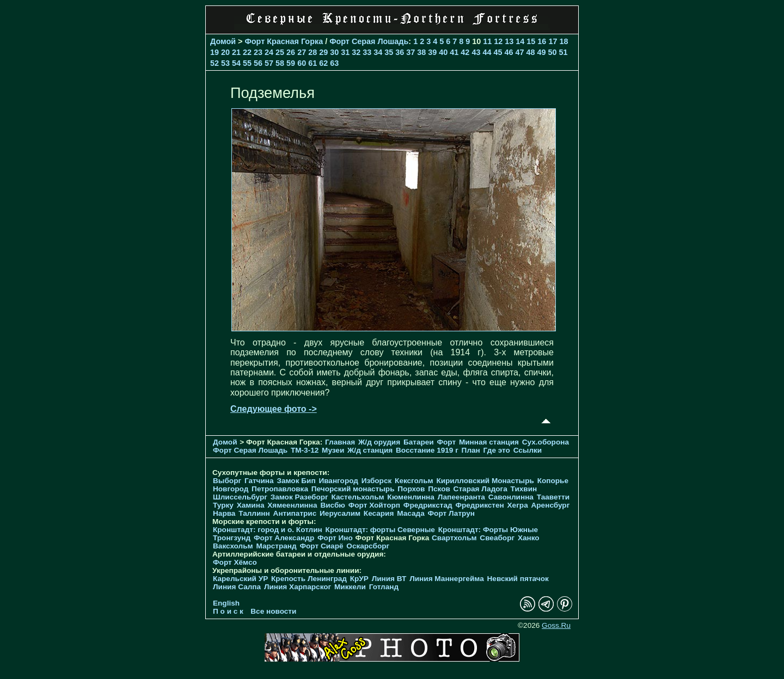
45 (498, 52)
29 (323, 52)
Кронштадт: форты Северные (380, 530)
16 (542, 41)
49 (541, 52)
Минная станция (489, 442)
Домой (223, 41)
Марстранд (276, 546)
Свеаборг (497, 538)
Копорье (553, 481)
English (226, 603)
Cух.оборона (546, 442)
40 (443, 52)
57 (269, 63)
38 (421, 52)
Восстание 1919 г (427, 450)
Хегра (518, 505)
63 (334, 63)
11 (487, 41)
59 (291, 63)
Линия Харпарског (298, 587)
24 (269, 52)
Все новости (273, 611)
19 (215, 52)
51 (563, 52)
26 (291, 52)
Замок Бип (296, 481)
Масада (411, 513)
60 (302, 63)
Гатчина (259, 481)
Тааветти (553, 497)
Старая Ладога (480, 489)
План (471, 450)
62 (323, 63)
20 (225, 52)
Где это (497, 450)
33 (367, 52)
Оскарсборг (368, 546)
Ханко (529, 538)
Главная (340, 442)
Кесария (379, 513)
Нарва (224, 513)
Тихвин (524, 489)
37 (411, 52)
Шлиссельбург (240, 497)
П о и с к (228, 611)
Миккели (350, 587)
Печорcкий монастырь (353, 489)
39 (432, 52)
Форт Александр (284, 538)
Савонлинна (511, 497)
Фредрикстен (479, 505)
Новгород (231, 489)
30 (334, 52)
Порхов (411, 489)
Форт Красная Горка (284, 41)
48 (530, 52)
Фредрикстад (428, 505)
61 (313, 63)
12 (498, 41)
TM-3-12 (305, 450)
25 (280, 52)
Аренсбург (550, 505)
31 (345, 52)
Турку (223, 505)
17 (553, 41)
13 (509, 41)
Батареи (419, 442)
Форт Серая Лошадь (369, 41)
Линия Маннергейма (447, 579)
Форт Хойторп (374, 505)
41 (454, 52)
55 (247, 63)
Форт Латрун (451, 513)
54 (236, 63)
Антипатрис (295, 513)
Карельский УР (240, 579)
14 (520, 41)
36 (400, 52)
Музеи (333, 450)
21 (236, 52)
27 (302, 52)
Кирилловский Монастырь (485, 481)
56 (258, 63)
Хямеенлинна (292, 505)
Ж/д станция (370, 450)
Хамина (251, 505)
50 (552, 52)
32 (356, 52)
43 (476, 52)
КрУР (359, 579)
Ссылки (528, 450)
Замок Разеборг (299, 497)
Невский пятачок (518, 579)
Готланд (384, 587)
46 (509, 52)
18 (563, 41)
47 (519, 52)
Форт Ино (335, 538)
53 (225, 63)
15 (531, 41)
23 (258, 52)
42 (465, 52)
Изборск (377, 481)
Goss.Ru (556, 625)
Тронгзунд (232, 538)
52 (215, 63)
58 (280, 63)
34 (378, 52)
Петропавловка (280, 489)
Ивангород (338, 481)
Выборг (227, 481)
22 (247, 52)
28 (313, 52)
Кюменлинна (411, 497)
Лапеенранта (461, 497)
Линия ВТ (389, 579)
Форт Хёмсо (235, 562)
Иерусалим (340, 513)
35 (389, 52)
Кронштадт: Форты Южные (488, 530)
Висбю (333, 505)
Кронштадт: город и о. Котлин (268, 530)
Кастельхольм (358, 497)
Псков (439, 489)
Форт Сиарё (321, 546)
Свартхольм (454, 538)
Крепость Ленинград (309, 579)
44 (487, 52)
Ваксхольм (233, 546)
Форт (446, 442)
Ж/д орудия (379, 442)
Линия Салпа (237, 587)
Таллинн (254, 513)
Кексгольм (414, 481)
